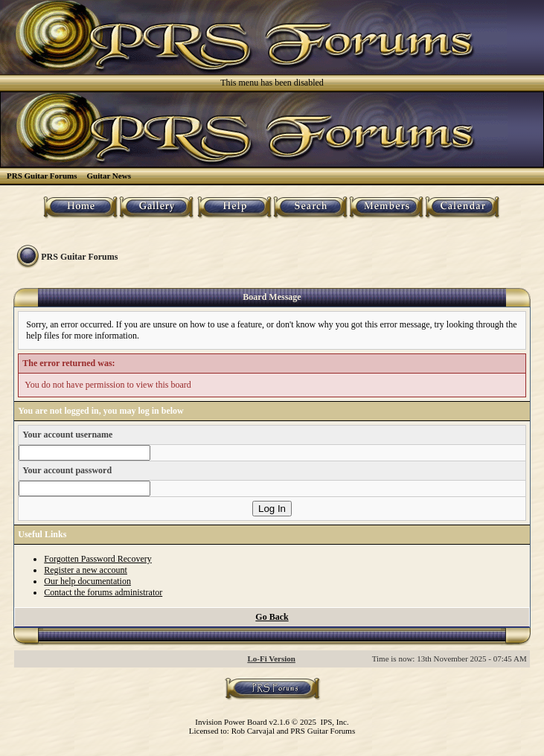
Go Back (272, 617)
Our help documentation (87, 581)
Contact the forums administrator (103, 592)
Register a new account (86, 570)
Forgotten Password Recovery (97, 559)
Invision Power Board (231, 722)
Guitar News (109, 176)
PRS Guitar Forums (42, 176)
